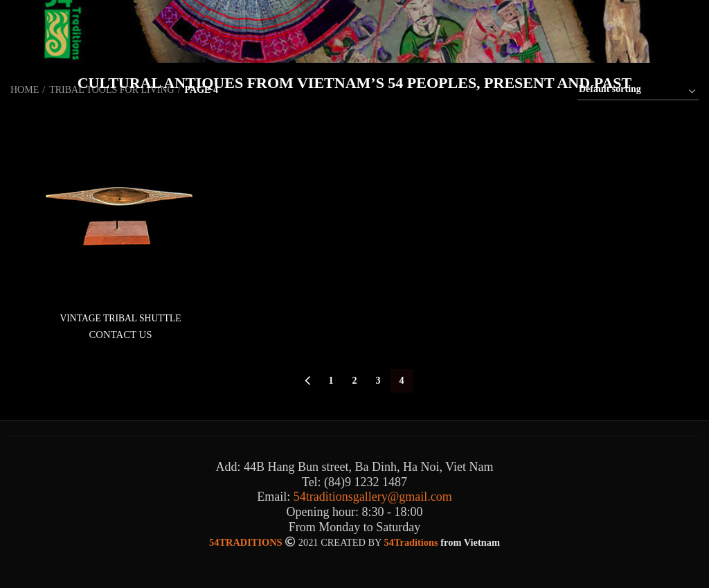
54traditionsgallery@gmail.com (373, 497)
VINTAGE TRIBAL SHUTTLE (120, 318)
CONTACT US (120, 335)
